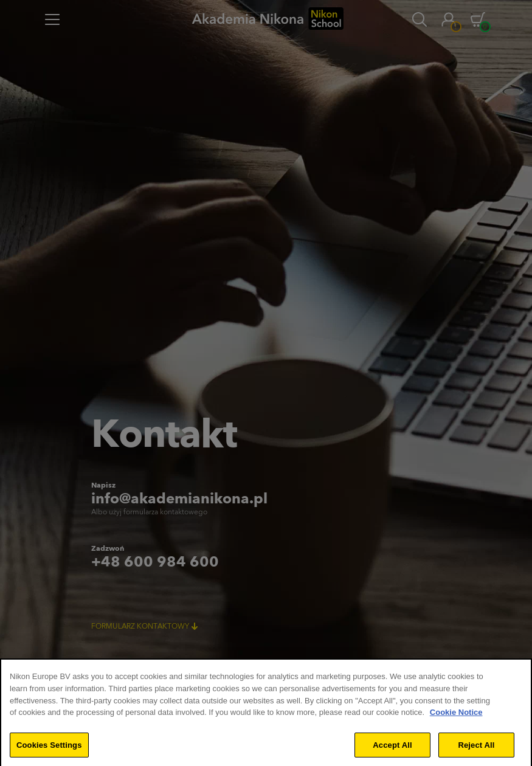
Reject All (476, 753)
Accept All (392, 753)
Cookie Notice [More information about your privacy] (456, 721)
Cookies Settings (49, 753)
